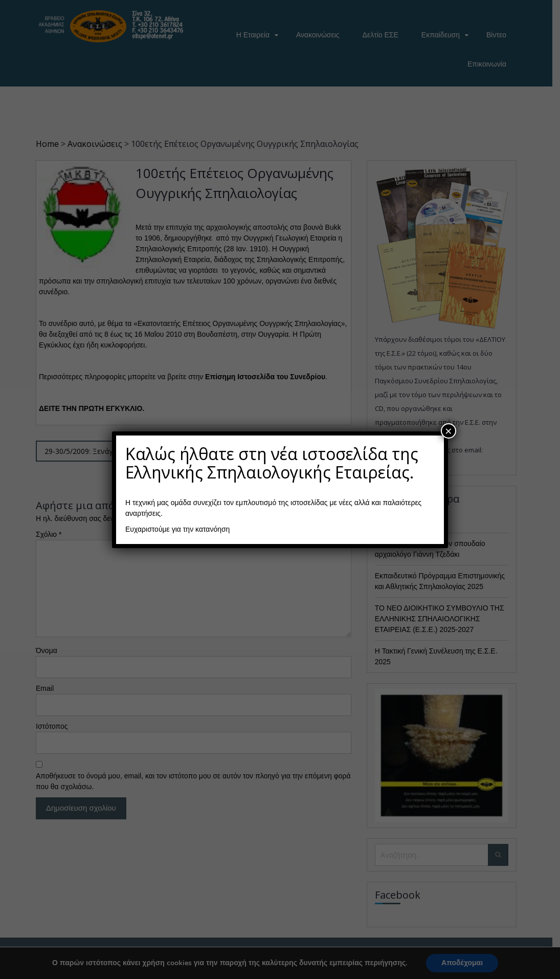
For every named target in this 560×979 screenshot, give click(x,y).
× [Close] (449, 431)
